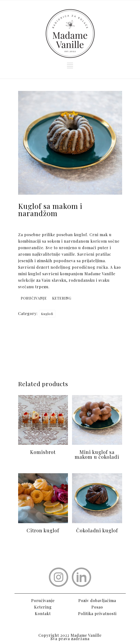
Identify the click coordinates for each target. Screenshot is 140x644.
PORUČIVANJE (34, 298)
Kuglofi (47, 314)
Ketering (43, 607)
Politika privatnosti (97, 613)
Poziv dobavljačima (97, 600)
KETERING (62, 298)
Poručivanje (43, 600)
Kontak (42, 613)
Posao (97, 607)
